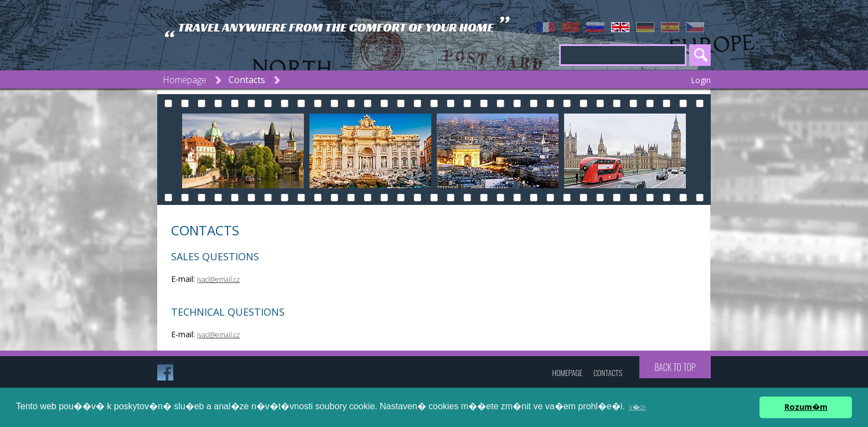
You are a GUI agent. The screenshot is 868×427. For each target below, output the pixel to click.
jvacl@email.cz (218, 279)
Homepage (185, 80)
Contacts (247, 80)
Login (701, 80)
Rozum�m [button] (806, 407)
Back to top (675, 367)
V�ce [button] (637, 407)
